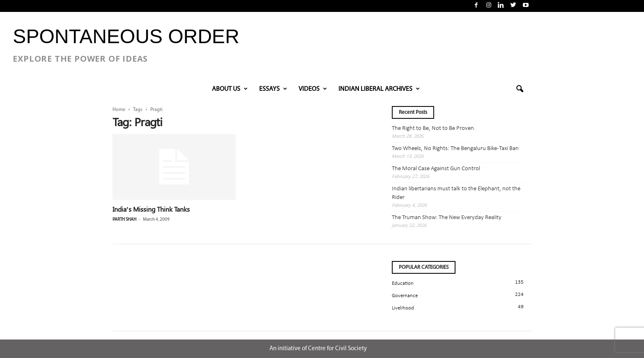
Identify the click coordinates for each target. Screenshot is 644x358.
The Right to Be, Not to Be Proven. (434, 128)
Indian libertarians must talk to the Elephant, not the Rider (456, 193)
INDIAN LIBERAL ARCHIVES (379, 89)
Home (119, 110)
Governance (405, 296)
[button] (520, 89)
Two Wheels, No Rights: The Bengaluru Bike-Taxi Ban (455, 149)
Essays (273, 89)
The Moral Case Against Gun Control (436, 169)
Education (403, 283)
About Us (230, 89)
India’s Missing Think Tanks (151, 209)
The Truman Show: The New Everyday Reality (447, 218)
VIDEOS (313, 89)
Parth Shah (124, 220)
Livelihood (403, 308)
